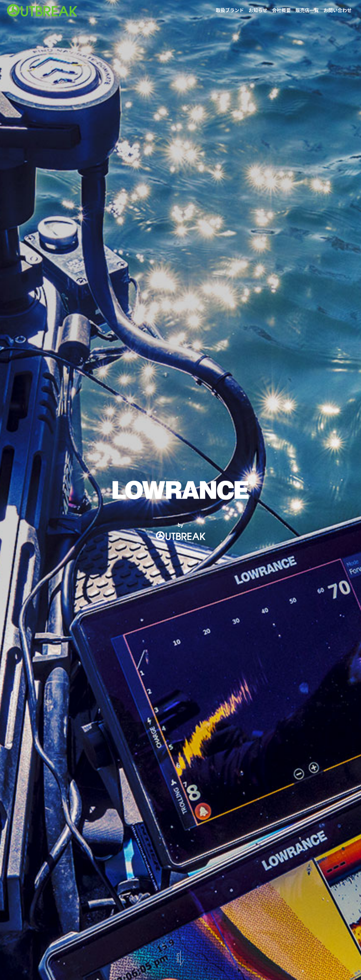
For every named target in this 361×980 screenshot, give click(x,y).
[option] (180, 490)
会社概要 (281, 10)
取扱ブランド (230, 10)
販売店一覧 (307, 10)
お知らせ (258, 10)
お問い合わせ (338, 10)
